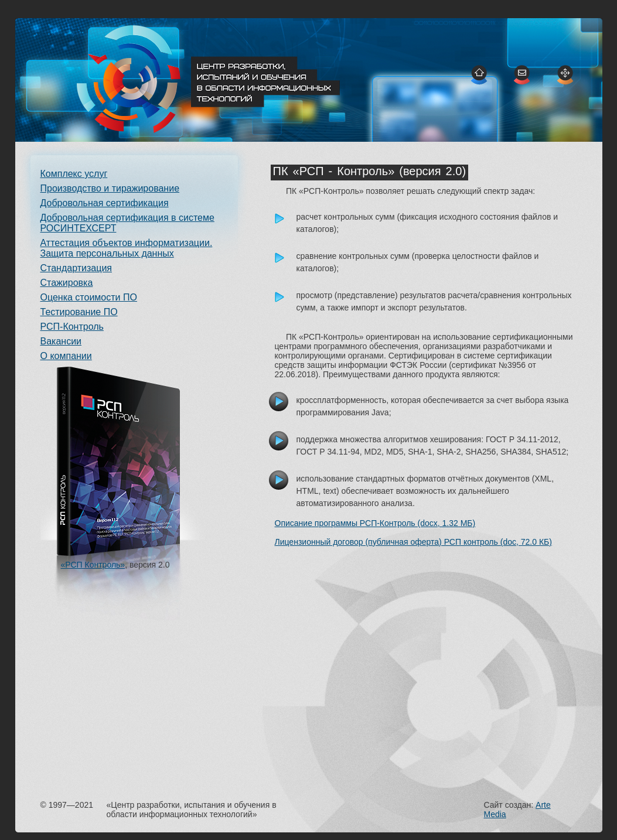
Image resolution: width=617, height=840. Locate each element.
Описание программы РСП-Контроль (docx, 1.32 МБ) (375, 523)
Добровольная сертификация (105, 203)
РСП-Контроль (72, 327)
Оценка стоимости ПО (89, 297)
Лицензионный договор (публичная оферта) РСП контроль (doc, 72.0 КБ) (413, 542)
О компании (66, 356)
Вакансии (61, 341)
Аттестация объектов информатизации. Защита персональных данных (127, 248)
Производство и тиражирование (110, 188)
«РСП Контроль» (93, 565)
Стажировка (67, 283)
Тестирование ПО (79, 312)
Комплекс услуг (74, 174)
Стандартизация (76, 268)
